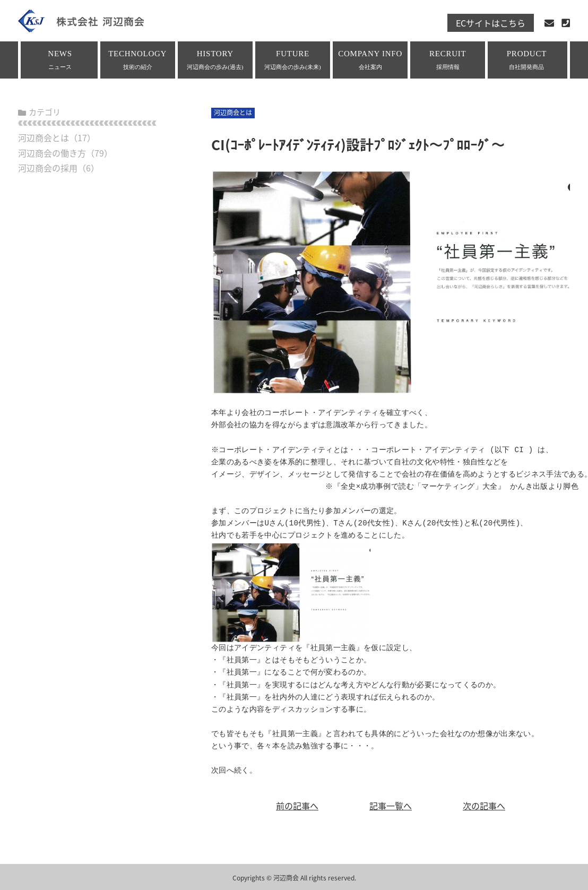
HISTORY (215, 60)
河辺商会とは (44, 137)
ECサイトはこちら (491, 23)
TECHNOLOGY (138, 60)
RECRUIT (448, 60)
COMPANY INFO (370, 60)
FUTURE (293, 60)
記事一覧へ (391, 806)
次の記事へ (484, 806)
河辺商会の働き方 (52, 153)
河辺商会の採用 (48, 168)
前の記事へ (297, 806)
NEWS (60, 60)
